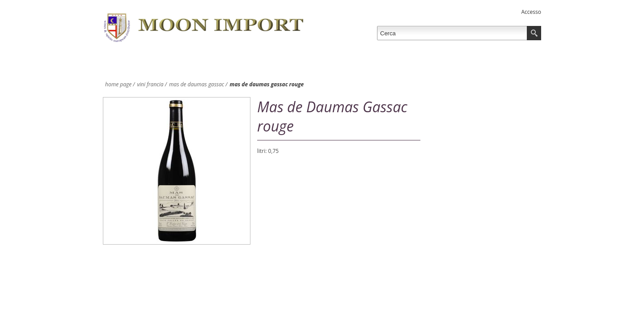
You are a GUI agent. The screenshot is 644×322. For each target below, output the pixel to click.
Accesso (531, 12)
